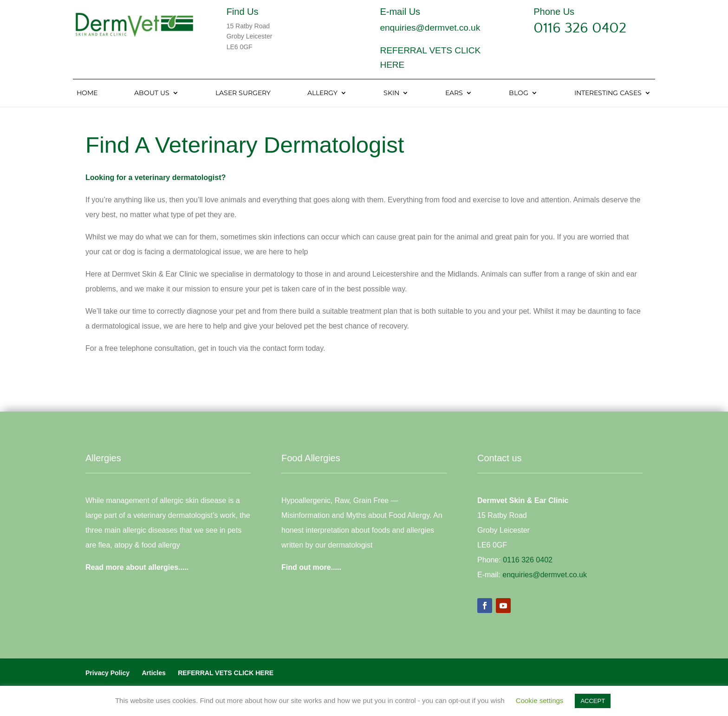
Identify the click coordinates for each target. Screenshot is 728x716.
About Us (152, 93)
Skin (391, 93)
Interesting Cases (608, 93)
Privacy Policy (107, 673)
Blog (519, 93)
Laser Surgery (243, 93)
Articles (153, 673)
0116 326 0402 (580, 28)
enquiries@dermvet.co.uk (430, 28)
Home (87, 93)
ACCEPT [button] (593, 701)
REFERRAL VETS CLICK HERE (226, 673)
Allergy (322, 93)
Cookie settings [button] (540, 700)
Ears (454, 93)
